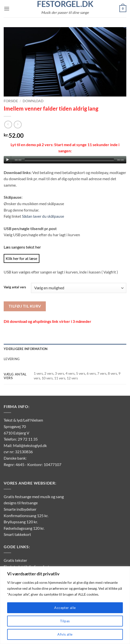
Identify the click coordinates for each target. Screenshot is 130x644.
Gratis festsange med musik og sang (34, 497)
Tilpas (65, 621)
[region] (65, 605)
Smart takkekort (17, 534)
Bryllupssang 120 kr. (21, 522)
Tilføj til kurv (25, 306)
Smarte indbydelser (20, 509)
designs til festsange (21, 503)
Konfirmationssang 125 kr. (26, 516)
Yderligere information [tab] (26, 349)
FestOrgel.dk (65, 4)
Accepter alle (65, 608)
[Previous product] (18, 125)
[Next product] (8, 125)
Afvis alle (65, 634)
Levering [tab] (12, 359)
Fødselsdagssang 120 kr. (24, 528)
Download (33, 101)
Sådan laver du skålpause (43, 216)
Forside (11, 101)
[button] (7, 9)
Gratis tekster (15, 560)
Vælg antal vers (15, 287)
